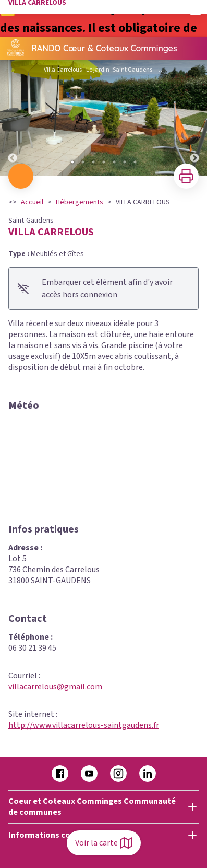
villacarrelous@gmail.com (55, 687)
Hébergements (80, 202)
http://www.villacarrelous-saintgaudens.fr (84, 725)
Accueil (32, 202)
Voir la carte (104, 843)
